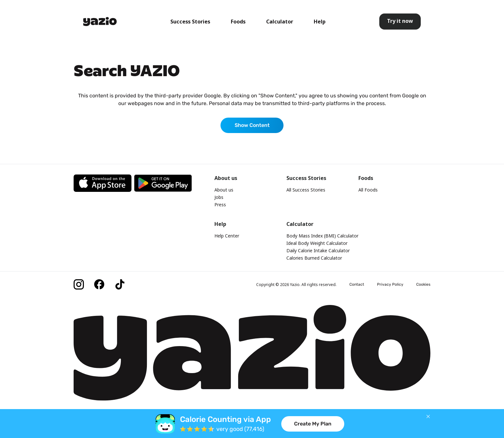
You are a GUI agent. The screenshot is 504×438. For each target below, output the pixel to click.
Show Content (252, 125)
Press (220, 205)
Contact (357, 284)
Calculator (280, 22)
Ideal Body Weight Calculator (317, 243)
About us (224, 190)
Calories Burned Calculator (314, 258)
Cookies (423, 284)
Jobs (219, 197)
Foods (238, 22)
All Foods (368, 190)
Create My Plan (313, 424)
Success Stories (190, 22)
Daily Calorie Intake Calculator (318, 250)
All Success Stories (306, 190)
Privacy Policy (390, 284)
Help (320, 22)
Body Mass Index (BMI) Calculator (322, 236)
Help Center (227, 236)
